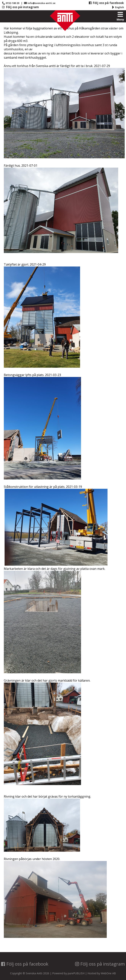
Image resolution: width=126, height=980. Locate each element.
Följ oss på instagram (20, 7)
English (118, 7)
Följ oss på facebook (106, 3)
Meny (120, 17)
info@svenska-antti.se (40, 3)
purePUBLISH (76, 973)
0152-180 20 (11, 3)
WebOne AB (108, 973)
